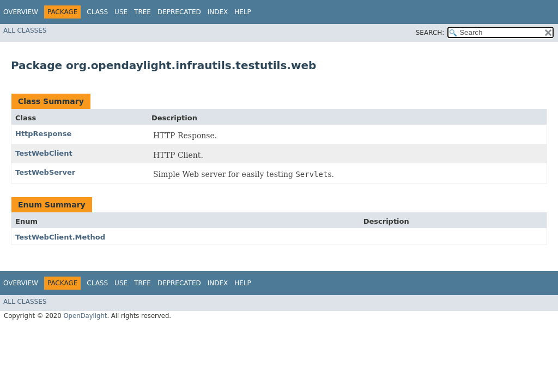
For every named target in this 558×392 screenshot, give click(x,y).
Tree (142, 12)
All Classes (25, 30)
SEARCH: (430, 33)
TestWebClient (44, 153)
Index (218, 12)
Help (243, 12)
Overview (21, 12)
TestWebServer (45, 172)
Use (121, 12)
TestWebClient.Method (60, 237)
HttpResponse (43, 134)
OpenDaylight (85, 316)
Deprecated (179, 12)
